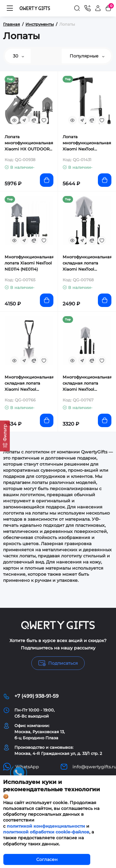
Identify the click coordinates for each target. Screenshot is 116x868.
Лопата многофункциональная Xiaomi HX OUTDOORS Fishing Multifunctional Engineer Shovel (29, 143)
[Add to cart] (47, 180)
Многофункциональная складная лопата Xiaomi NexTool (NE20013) (87, 263)
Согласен (47, 859)
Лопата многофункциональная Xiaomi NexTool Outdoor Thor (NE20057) (87, 143)
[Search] (77, 8)
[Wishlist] (44, 120)
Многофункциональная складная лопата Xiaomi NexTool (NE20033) (29, 383)
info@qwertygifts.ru (87, 767)
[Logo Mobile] (35, 8)
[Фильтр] (5, 436)
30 (18, 56)
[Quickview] (14, 120)
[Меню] (10, 8)
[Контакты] (87, 8)
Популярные (87, 56)
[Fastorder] (24, 120)
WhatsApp (21, 767)
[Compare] (34, 120)
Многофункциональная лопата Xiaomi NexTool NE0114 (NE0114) (29, 263)
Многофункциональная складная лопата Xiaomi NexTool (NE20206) (87, 383)
